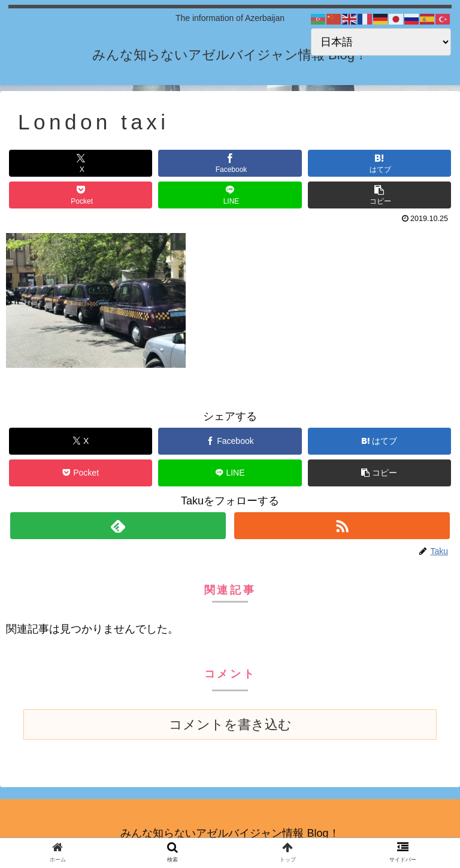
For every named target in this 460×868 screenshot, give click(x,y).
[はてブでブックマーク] (379, 163)
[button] (379, 195)
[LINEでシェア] (230, 195)
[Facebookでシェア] (230, 163)
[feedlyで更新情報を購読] (118, 526)
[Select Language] (381, 42)
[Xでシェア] (81, 163)
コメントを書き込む (230, 725)
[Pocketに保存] (81, 195)
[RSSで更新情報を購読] (342, 526)
